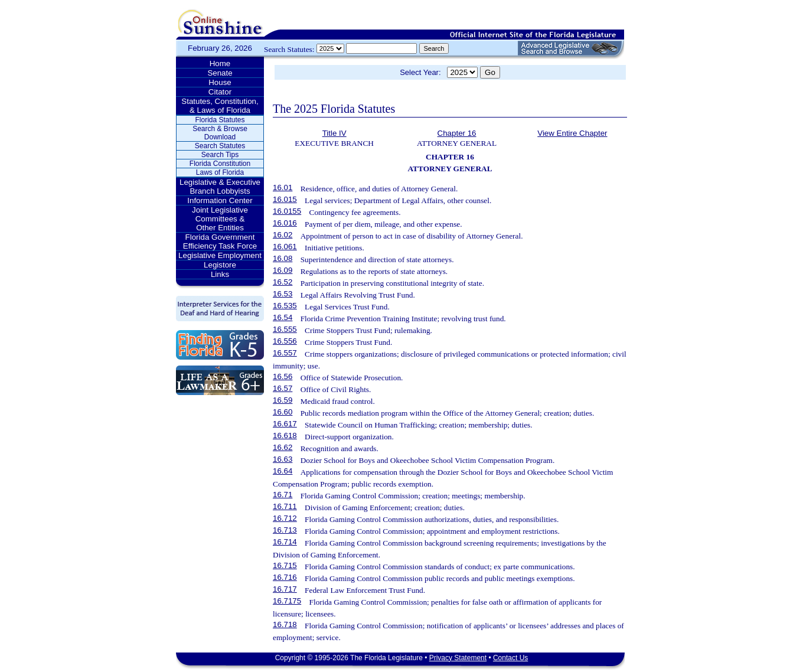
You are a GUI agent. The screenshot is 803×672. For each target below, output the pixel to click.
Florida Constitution (220, 164)
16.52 (283, 282)
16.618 (285, 436)
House (220, 82)
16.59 (283, 400)
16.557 (285, 353)
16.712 (285, 518)
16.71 (283, 495)
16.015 (285, 199)
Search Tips (220, 155)
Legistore (220, 265)
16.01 (283, 187)
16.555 (285, 329)
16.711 (285, 506)
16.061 (285, 247)
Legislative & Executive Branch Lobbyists (220, 187)
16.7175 (287, 601)
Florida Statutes (220, 120)
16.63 (283, 459)
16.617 (285, 424)
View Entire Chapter (572, 133)
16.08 (283, 258)
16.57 (283, 388)
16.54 (283, 317)
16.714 (285, 542)
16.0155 (287, 211)
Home (220, 63)
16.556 (285, 341)
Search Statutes (220, 146)
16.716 (285, 577)
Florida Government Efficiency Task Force (220, 242)
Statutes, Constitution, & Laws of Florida (220, 106)
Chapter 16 (457, 133)
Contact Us (510, 658)
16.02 (283, 235)
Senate (220, 73)
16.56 (283, 376)
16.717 (285, 589)
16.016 (285, 223)
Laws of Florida (220, 172)
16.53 (283, 294)
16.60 (283, 412)
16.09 (283, 270)
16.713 (285, 530)
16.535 (285, 306)
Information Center (220, 200)
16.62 (283, 447)
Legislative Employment (220, 255)
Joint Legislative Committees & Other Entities (220, 219)
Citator (220, 92)
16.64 (283, 471)
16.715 (285, 565)
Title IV (334, 133)
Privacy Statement (458, 658)
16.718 (285, 624)
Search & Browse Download (220, 133)
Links (220, 274)
